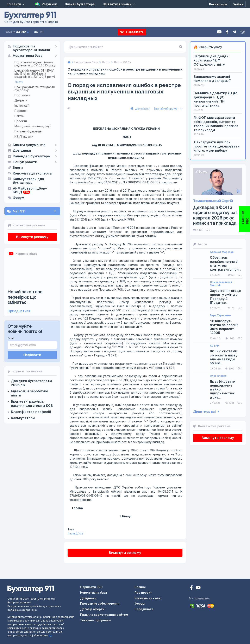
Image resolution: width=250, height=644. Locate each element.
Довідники (22, 151)
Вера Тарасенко (220, 315)
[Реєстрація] (218, 4)
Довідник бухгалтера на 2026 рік (32, 383)
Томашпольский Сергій (213, 201)
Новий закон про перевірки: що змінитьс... (25, 297)
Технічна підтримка (95, 620)
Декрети (21, 100)
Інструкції (21, 106)
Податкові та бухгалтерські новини (31, 48)
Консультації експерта (32, 173)
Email (11, 338)
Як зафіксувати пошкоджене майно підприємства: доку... (223, 389)
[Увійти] (238, 4)
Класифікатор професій (31, 412)
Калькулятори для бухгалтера (28, 181)
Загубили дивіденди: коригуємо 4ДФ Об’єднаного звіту (211, 60)
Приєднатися (19, 311)
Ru (42, 32)
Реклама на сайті (148, 598)
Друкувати (140, 109)
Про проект (143, 593)
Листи (19, 82)
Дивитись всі (206, 412)
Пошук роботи (25, 162)
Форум (19, 198)
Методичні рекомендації (33, 126)
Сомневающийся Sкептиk (221, 284)
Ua (36, 32)
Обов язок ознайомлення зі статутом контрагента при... (226, 264)
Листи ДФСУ (76, 534)
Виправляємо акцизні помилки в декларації (212, 79)
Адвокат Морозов (222, 252)
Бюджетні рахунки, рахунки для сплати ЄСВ (32, 403)
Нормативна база (28, 56)
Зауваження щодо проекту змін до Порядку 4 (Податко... (225, 297)
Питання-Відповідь (28, 131)
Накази (19, 116)
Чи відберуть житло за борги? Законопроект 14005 (224, 327)
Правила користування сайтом (104, 615)
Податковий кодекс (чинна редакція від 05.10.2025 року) (36, 64)
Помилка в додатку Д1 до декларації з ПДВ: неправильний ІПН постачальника (215, 99)
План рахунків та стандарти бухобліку (35, 88)
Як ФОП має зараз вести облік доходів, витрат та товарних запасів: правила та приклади (216, 124)
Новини (140, 587)
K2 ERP (214, 346)
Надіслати (32, 355)
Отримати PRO (91, 587)
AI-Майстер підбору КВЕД (30, 190)
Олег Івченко (218, 376)
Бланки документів (29, 145)
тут (51, 635)
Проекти (21, 121)
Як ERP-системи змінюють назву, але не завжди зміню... (224, 357)
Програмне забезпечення (100, 603)
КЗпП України (24, 136)
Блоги (18, 168)
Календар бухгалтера (31, 156)
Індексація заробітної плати (29, 393)
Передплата (132, 32)
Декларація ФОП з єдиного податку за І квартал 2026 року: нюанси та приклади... (216, 215)
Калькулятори (23, 418)
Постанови (22, 95)
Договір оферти (92, 609)
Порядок (21, 111)
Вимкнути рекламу (32, 237)
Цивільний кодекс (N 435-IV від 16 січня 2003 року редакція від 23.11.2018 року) (35, 74)
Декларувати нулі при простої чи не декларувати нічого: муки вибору (217, 146)
